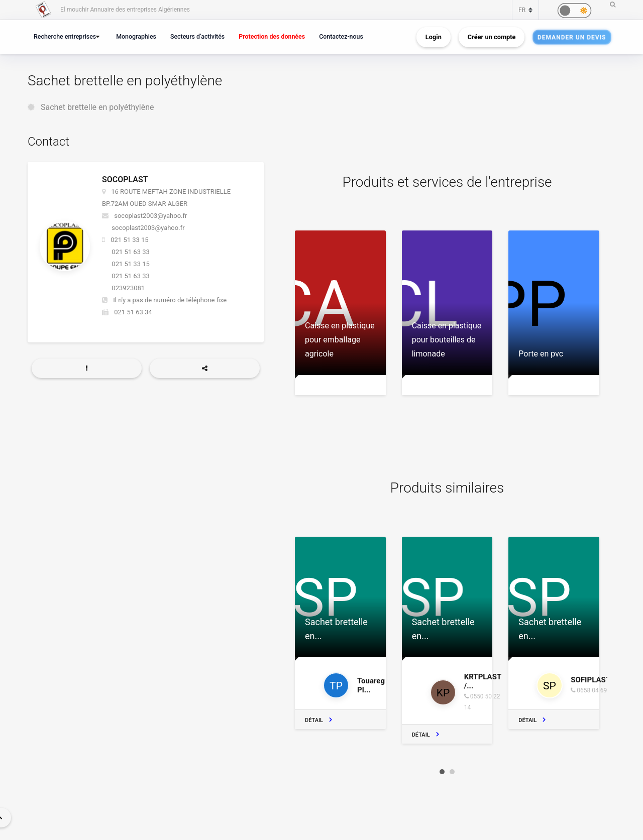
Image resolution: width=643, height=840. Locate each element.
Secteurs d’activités (197, 36)
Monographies (136, 36)
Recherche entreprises (65, 36)
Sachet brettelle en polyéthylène (97, 107)
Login (434, 37)
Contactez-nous (341, 36)
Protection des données (272, 36)
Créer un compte (492, 37)
